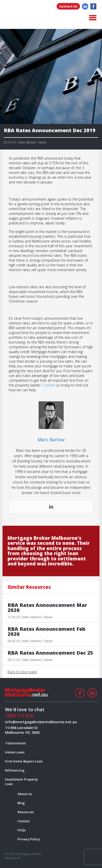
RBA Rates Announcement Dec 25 (50, 653)
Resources (26, 812)
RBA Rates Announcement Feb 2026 (46, 632)
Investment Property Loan (21, 782)
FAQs (22, 830)
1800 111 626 (19, 715)
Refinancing (15, 770)
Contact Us (68, 6)
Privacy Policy (29, 839)
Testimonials (15, 743)
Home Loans (15, 752)
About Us (25, 794)
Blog (21, 803)
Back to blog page (22, 672)
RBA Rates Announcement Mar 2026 (47, 608)
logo (30, 18)
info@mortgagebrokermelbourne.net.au (26, 722)
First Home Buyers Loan (24, 761)
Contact (49, 385)
